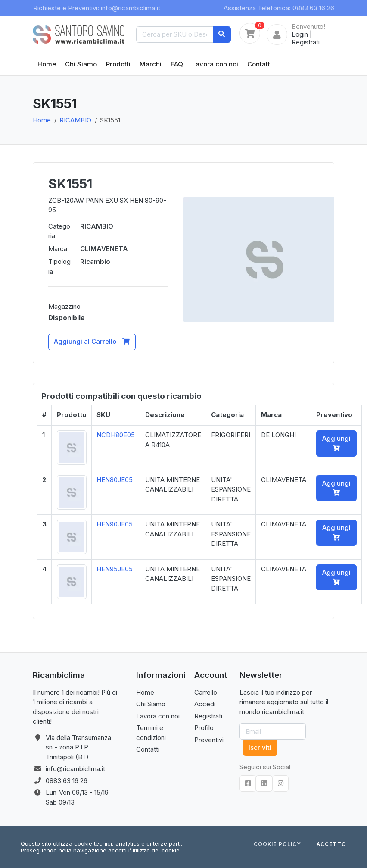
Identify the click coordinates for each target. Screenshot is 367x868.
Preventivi (209, 740)
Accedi (205, 704)
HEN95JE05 (115, 569)
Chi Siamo (81, 64)
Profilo (204, 728)
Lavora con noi (215, 64)
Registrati (306, 42)
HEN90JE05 (115, 524)
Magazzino (64, 306)
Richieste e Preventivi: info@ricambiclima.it (97, 8)
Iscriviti (260, 747)
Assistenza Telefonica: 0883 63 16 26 (279, 8)
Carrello (206, 692)
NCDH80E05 (116, 435)
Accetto (331, 845)
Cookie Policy (277, 845)
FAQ (177, 64)
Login (300, 34)
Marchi (151, 64)
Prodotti (118, 64)
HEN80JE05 (115, 480)
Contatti (260, 64)
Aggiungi (336, 443)
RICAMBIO (75, 120)
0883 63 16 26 (67, 781)
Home (47, 64)
